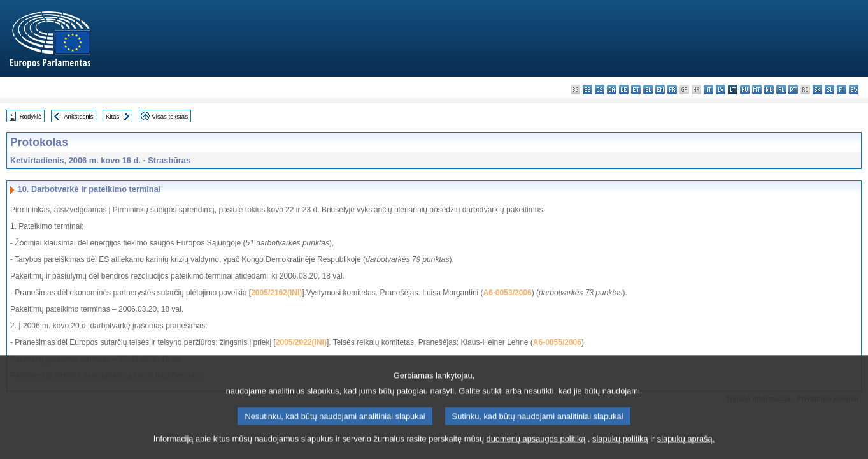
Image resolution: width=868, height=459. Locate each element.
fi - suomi (842, 90)
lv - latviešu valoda (721, 90)
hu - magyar (745, 90)
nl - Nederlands (769, 90)
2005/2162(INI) (276, 293)
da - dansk (612, 90)
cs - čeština (600, 90)
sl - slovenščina (829, 90)
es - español (587, 90)
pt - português (793, 90)
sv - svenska (854, 90)
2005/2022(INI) (301, 342)
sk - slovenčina (817, 90)
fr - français (672, 90)
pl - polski (781, 90)
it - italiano (708, 90)
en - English (660, 90)
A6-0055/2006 (557, 342)
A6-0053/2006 (508, 293)
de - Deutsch (624, 90)
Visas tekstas (170, 116)
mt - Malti (757, 90)
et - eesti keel (636, 90)
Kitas (112, 116)
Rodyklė (31, 116)
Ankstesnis (78, 116)
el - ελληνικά (648, 90)
